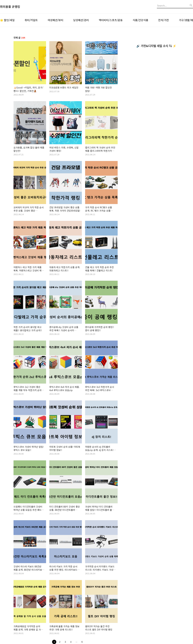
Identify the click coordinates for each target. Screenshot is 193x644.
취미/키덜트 (31, 20)
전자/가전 (164, 20)
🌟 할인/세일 (7, 20)
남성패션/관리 (81, 20)
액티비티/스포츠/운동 (111, 20)
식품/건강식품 (140, 20)
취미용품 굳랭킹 (10, 7)
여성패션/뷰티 (55, 20)
